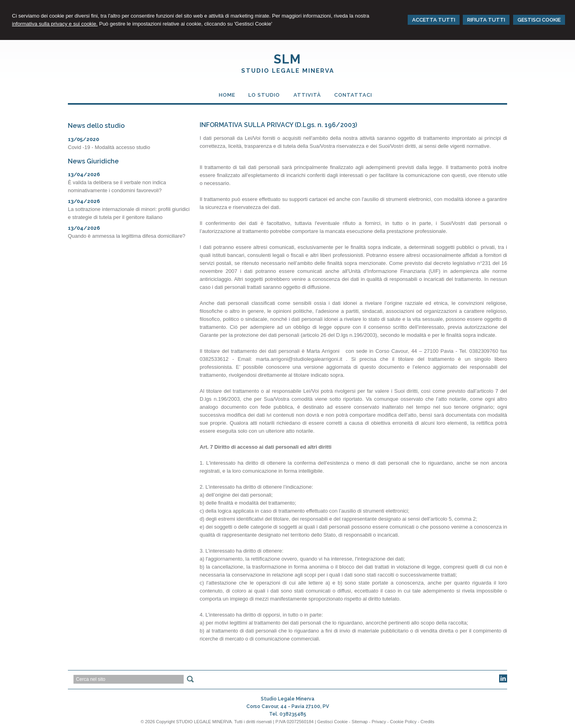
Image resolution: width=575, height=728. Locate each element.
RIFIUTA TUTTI (486, 20)
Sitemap (360, 722)
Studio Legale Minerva (288, 71)
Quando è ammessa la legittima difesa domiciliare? (127, 236)
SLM (287, 59)
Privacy (379, 722)
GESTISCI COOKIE (539, 20)
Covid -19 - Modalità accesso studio (109, 147)
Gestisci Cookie (332, 722)
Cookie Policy (403, 722)
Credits (427, 722)
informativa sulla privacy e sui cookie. (55, 24)
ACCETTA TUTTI (434, 20)
